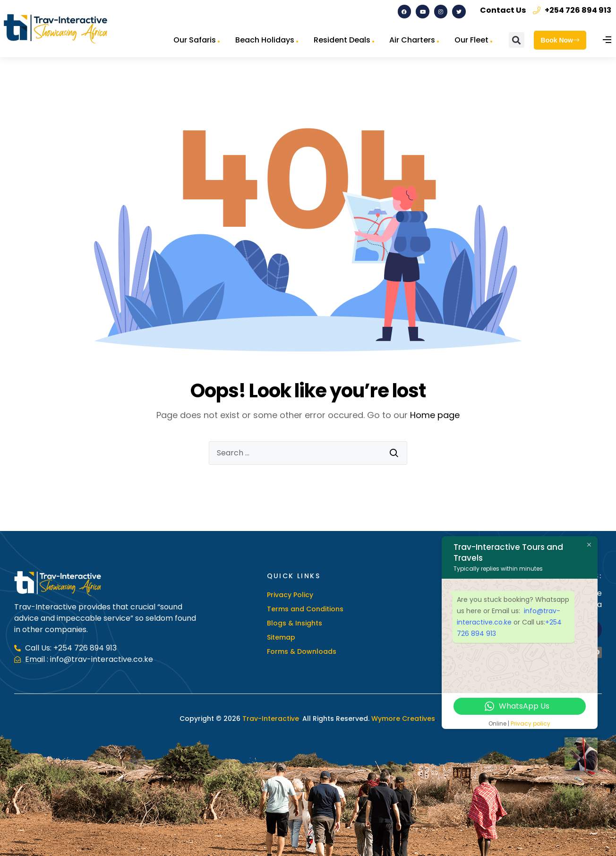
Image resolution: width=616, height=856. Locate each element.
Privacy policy (530, 723)
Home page (435, 415)
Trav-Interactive (271, 719)
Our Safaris (195, 40)
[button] (517, 40)
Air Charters (412, 40)
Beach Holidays (265, 40)
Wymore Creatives (402, 719)
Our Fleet (471, 40)
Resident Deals (342, 40)
